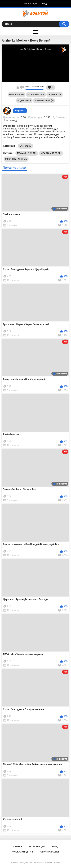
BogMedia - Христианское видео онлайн (41, 862)
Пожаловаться (36, 94)
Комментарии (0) (44, 100)
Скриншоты (54, 94)
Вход (44, 4)
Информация (17, 94)
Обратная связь (50, 852)
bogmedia (20, 111)
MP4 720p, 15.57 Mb (51, 153)
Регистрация (31, 4)
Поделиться (24, 100)
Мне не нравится (22, 88)
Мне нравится (17, 88)
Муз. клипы (26, 146)
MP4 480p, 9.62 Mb (27, 153)
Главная (17, 847)
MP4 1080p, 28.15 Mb (16, 159)
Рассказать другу (23, 852)
